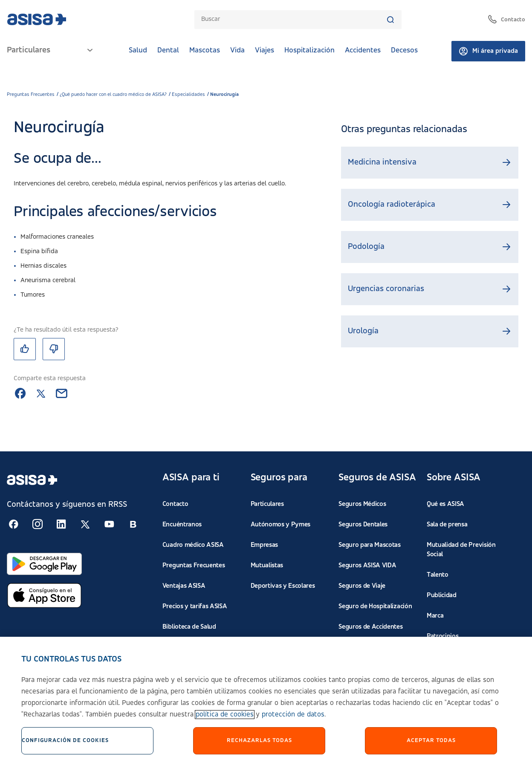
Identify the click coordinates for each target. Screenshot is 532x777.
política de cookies (225, 721)
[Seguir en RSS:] (14, 524)
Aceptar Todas (431, 746)
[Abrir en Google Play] (44, 564)
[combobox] (294, 19)
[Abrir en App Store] (44, 595)
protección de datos (293, 721)
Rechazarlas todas (259, 746)
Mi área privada (488, 51)
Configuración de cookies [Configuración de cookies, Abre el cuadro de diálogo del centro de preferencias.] (65, 746)
